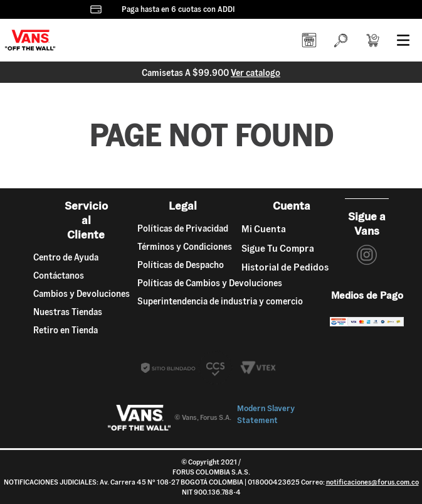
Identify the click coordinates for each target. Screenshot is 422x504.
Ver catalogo (256, 73)
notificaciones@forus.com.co (372, 482)
